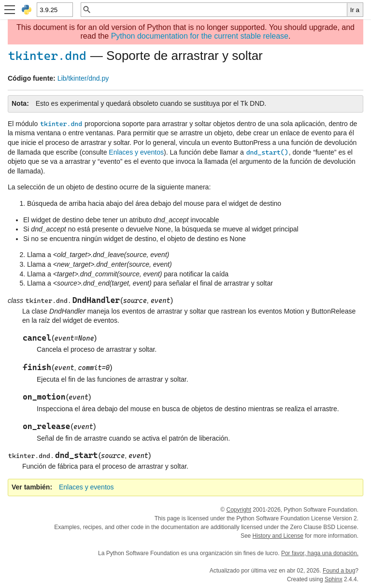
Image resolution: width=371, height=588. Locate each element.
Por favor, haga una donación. (320, 553)
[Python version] (54, 10)
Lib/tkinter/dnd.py (83, 78)
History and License (278, 536)
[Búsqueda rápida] (219, 10)
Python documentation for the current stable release (200, 36)
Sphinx (334, 579)
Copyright (238, 510)
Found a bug (339, 571)
